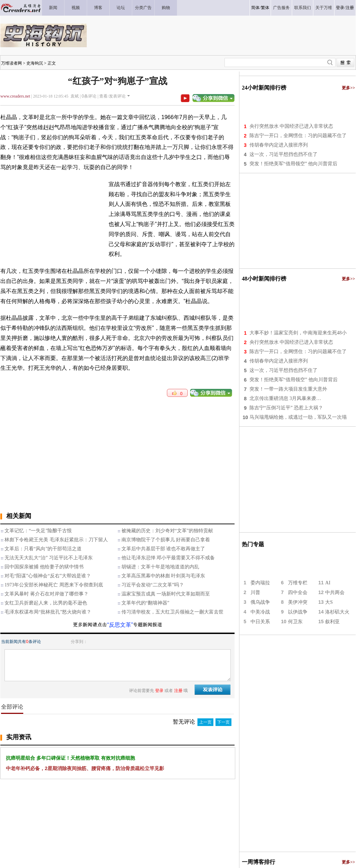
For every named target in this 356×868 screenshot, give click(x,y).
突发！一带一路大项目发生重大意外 (288, 389)
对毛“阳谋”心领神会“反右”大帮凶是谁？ (48, 576)
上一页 (205, 722)
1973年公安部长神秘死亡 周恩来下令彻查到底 (54, 585)
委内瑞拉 (260, 583)
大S (329, 602)
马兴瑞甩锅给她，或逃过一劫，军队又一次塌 (298, 417)
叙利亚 (332, 622)
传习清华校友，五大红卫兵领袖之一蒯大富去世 (172, 612)
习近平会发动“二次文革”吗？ (153, 585)
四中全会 (298, 592)
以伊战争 (298, 612)
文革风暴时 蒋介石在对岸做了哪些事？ (46, 594)
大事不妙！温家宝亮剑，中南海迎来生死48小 (298, 333)
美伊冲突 (298, 602)
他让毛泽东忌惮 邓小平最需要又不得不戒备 (168, 558)
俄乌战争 (260, 602)
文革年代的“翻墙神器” (145, 603)
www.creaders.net (15, 96)
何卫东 (295, 622)
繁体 (265, 8)
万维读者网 (11, 63)
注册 (350, 8)
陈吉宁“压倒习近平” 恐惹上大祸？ (286, 408)
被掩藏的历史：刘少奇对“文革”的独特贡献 (167, 531)
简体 (255, 8)
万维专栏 (298, 583)
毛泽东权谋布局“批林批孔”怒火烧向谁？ (48, 612)
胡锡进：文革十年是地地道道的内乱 (160, 567)
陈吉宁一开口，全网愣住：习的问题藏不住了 (298, 136)
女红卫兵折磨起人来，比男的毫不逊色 (46, 603)
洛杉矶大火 (337, 612)
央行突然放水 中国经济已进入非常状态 (291, 126)
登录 (340, 8)
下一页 (223, 722)
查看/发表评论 (112, 96)
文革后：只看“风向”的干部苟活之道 (43, 549)
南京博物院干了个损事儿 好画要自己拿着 (166, 540)
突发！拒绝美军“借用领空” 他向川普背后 (294, 164)
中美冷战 (260, 612)
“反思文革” (120, 625)
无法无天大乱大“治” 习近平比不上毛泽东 (49, 558)
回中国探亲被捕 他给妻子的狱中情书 (44, 567)
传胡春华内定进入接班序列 (279, 145)
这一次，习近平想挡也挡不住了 (283, 154)
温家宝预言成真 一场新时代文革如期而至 (166, 594)
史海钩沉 (35, 63)
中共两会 (335, 592)
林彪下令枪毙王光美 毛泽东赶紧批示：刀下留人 (56, 540)
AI (328, 583)
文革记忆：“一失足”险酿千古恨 (38, 531)
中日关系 (260, 622)
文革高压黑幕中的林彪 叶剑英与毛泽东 (163, 576)
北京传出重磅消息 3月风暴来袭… (285, 398)
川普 (255, 592)
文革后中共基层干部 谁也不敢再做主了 (163, 549)
